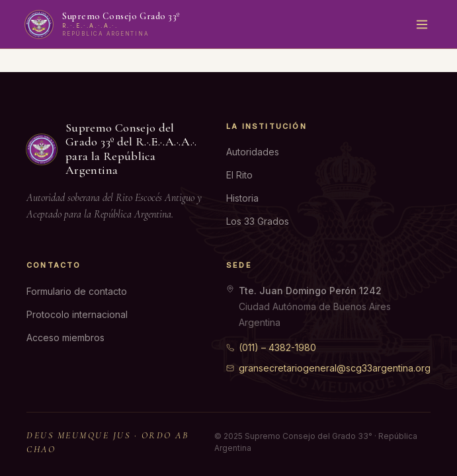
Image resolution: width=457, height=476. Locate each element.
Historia (242, 198)
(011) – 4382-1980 (271, 347)
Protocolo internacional (77, 314)
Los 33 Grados (258, 221)
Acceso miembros (65, 337)
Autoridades (253, 152)
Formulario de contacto (77, 291)
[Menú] (422, 24)
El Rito (239, 175)
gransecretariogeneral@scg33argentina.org (328, 368)
